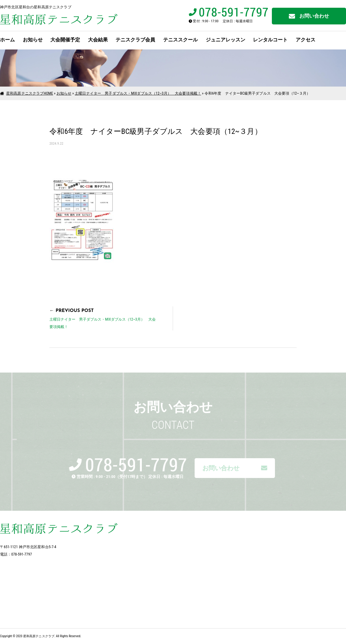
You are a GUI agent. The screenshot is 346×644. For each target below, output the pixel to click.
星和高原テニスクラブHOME (30, 93)
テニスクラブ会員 (135, 40)
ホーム (7, 40)
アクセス (306, 40)
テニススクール (180, 40)
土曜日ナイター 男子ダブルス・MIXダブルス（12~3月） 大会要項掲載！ (138, 93)
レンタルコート (270, 40)
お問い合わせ (309, 16)
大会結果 (98, 40)
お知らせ (33, 40)
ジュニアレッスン (226, 40)
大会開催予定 (65, 40)
